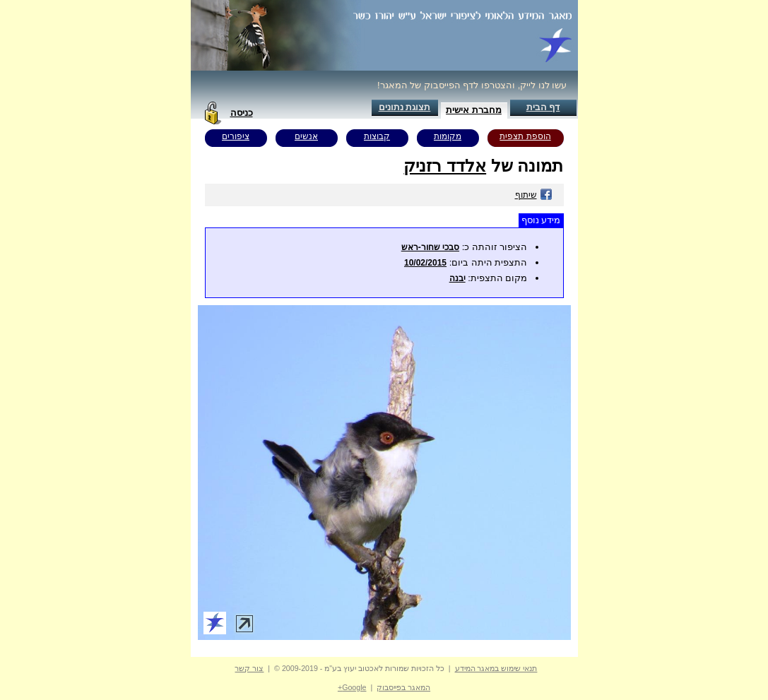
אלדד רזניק (445, 166)
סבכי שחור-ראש (430, 247)
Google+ (352, 687)
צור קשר (249, 668)
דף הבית (543, 107)
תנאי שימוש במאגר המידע (496, 668)
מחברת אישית (474, 110)
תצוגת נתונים (405, 107)
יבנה (457, 278)
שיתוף (534, 195)
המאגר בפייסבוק (403, 687)
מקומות (448, 136)
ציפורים (236, 136)
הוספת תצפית (525, 136)
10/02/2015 (425, 263)
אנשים (306, 136)
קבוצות (377, 136)
